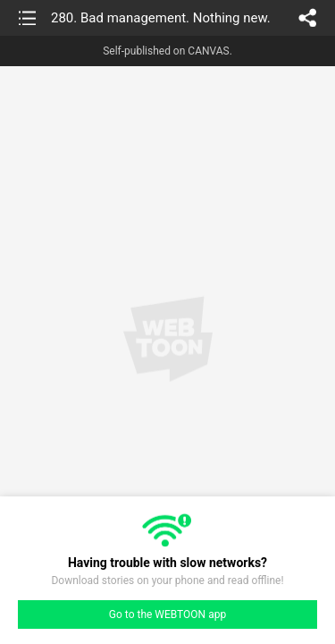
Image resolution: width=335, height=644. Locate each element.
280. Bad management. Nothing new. (161, 18)
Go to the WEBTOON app (167, 614)
